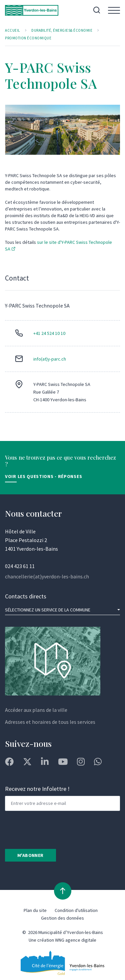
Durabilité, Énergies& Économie (62, 30)
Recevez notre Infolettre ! (37, 789)
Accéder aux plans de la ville (36, 710)
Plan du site (35, 910)
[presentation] (56, 829)
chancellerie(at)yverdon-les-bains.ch (47, 576)
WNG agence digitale (76, 940)
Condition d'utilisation (76, 910)
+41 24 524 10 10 (49, 333)
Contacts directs (26, 596)
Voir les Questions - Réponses (43, 476)
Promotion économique (28, 38)
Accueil (12, 30)
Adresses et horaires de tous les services (50, 722)
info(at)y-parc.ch (50, 359)
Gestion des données (62, 918)
